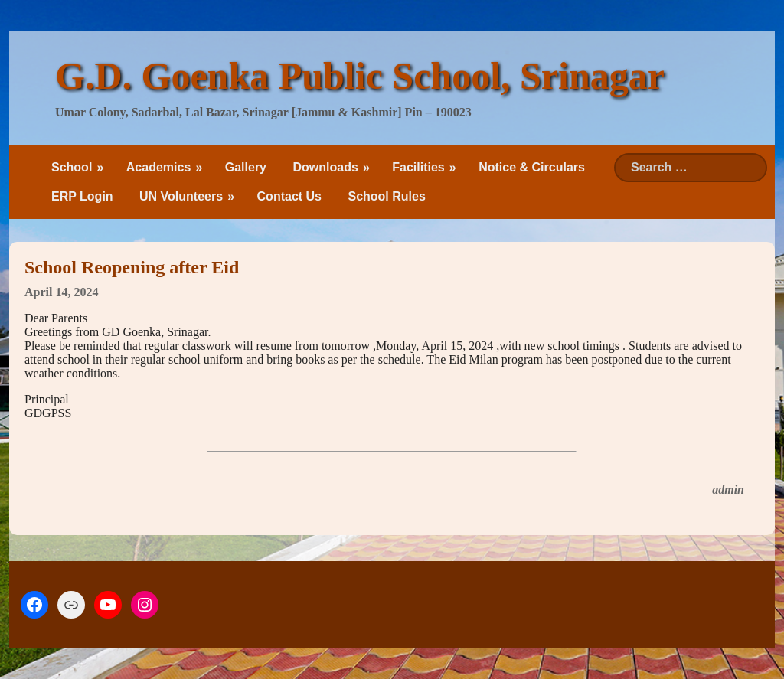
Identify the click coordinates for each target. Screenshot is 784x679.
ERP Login (82, 196)
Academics (159, 167)
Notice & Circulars (532, 167)
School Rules (386, 196)
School (72, 167)
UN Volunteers (181, 196)
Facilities (418, 167)
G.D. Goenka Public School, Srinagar (360, 76)
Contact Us (289, 196)
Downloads (325, 167)
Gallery (246, 167)
